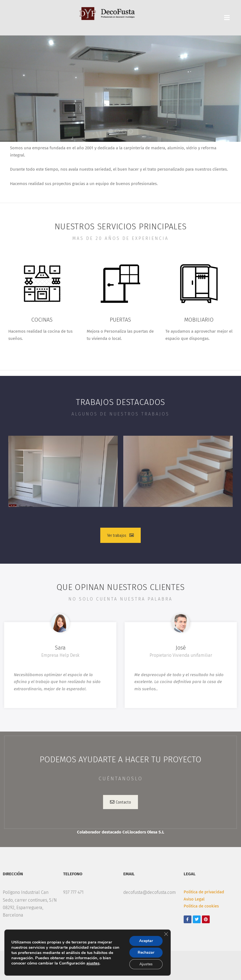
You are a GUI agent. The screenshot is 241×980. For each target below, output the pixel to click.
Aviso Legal (194, 899)
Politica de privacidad (204, 892)
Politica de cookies (201, 906)
